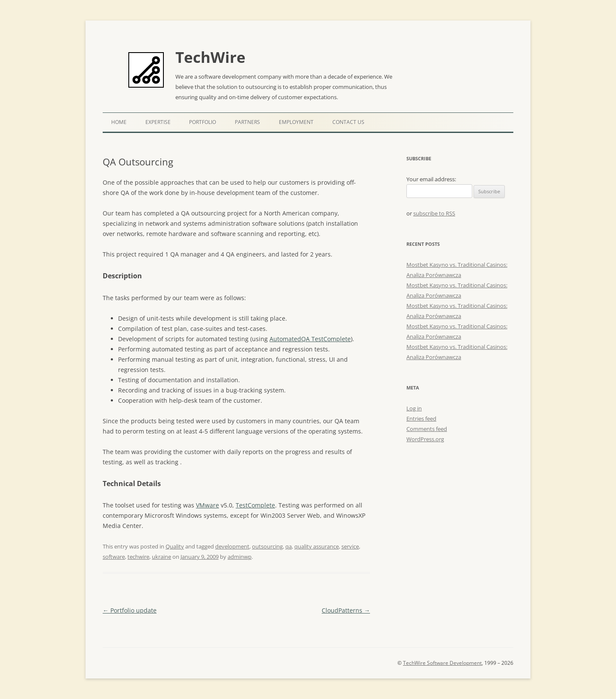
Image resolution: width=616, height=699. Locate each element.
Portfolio (203, 122)
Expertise (158, 122)
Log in (414, 408)
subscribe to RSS (434, 213)
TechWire (210, 57)
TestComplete (255, 505)
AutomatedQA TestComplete (310, 339)
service (350, 546)
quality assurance (317, 546)
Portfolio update (130, 610)
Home (119, 122)
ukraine (161, 557)
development (232, 546)
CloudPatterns (346, 610)
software (114, 557)
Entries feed (421, 419)
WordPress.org (425, 439)
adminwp (240, 557)
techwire (138, 557)
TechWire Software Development (442, 663)
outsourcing (267, 546)
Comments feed (427, 429)
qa (289, 546)
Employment (296, 122)
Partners (247, 122)
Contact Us (348, 122)
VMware (207, 505)
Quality (175, 546)
